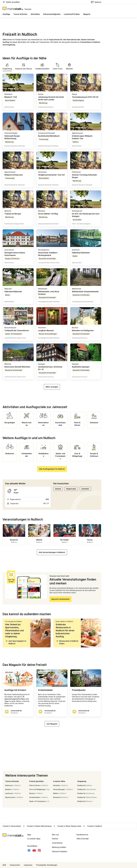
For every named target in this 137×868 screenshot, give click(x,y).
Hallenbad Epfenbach (81, 253)
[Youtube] (34, 850)
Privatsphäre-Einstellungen (47, 865)
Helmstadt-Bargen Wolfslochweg (12, 137)
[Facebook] (29, 850)
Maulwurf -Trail (11, 97)
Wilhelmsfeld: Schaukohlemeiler (85, 292)
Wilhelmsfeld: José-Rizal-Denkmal (49, 293)
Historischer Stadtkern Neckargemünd (48, 254)
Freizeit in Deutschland (12, 826)
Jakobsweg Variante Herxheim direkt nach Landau (51, 98)
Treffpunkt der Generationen (17, 330)
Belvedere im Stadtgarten (83, 330)
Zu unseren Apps (34, 839)
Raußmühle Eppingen (81, 367)
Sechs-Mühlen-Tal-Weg (48, 214)
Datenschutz (15, 865)
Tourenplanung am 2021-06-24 (85, 97)
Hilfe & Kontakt (83, 839)
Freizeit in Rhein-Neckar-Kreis (67, 826)
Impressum (28, 865)
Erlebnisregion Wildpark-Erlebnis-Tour (82, 137)
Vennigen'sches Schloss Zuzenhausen (15, 254)
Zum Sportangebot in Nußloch (16, 642)
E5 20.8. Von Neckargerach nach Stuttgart (86, 215)
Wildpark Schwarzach (14, 175)
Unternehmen (57, 843)
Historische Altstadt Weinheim (17, 367)
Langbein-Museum (46, 330)
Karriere (55, 839)
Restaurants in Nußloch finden (67, 642)
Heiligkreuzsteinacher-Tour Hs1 (51, 175)
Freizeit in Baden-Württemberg (37, 826)
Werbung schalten (59, 847)
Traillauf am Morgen (13, 214)
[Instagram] (39, 850)
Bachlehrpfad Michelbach (49, 136)
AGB (4, 865)
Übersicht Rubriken (60, 851)
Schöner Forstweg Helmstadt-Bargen (85, 176)
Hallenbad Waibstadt (13, 292)
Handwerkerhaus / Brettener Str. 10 (50, 368)
